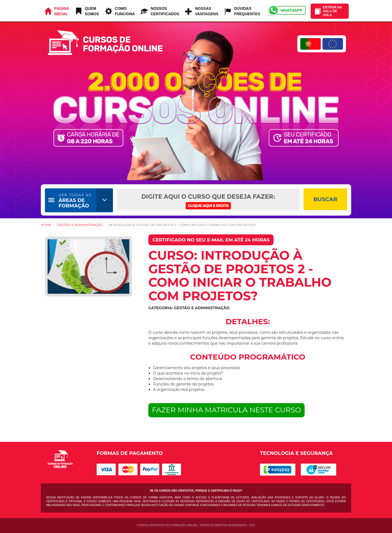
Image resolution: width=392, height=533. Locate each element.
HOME (46, 225)
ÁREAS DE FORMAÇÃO (75, 201)
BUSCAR (325, 199)
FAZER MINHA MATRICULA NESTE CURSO (226, 410)
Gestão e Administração (80, 225)
